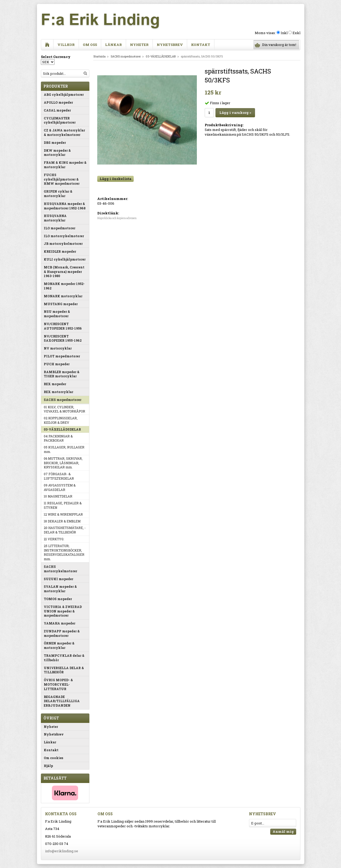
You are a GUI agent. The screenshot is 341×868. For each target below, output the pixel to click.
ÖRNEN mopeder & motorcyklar (59, 645)
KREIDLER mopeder (60, 251)
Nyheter (139, 45)
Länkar (113, 45)
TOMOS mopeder (58, 599)
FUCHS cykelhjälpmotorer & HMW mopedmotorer (62, 179)
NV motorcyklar (58, 348)
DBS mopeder (55, 142)
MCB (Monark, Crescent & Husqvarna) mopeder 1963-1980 (64, 272)
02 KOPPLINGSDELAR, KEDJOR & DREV (61, 420)
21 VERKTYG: (54, 539)
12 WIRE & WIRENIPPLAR (63, 514)
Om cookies (53, 758)
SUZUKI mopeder (58, 579)
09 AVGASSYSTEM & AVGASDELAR (60, 487)
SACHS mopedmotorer (63, 400)
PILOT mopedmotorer (62, 356)
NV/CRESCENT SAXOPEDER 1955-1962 (63, 338)
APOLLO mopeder (58, 102)
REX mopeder (55, 384)
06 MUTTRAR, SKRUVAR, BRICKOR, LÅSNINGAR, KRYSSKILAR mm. (63, 463)
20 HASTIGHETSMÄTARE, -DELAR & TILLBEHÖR (65, 530)
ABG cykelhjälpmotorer (64, 94)
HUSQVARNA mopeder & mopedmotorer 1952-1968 (65, 206)
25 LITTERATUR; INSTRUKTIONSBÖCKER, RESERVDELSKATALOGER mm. (64, 552)
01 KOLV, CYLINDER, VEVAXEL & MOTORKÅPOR (64, 409)
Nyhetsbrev (170, 45)
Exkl (296, 33)
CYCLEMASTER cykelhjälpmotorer (60, 120)
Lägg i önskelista (115, 179)
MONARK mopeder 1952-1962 (64, 286)
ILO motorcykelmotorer (64, 236)
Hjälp (48, 766)
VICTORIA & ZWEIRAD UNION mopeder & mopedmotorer (63, 611)
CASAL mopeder (57, 110)
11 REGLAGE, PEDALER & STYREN (63, 505)
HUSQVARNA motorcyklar (55, 218)
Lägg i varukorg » (235, 113)
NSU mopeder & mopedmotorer (57, 314)
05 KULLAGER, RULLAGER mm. (64, 449)
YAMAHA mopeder (59, 623)
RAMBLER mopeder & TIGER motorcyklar (62, 374)
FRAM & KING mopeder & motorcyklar (65, 165)
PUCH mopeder (57, 364)
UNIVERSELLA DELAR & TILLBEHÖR (64, 670)
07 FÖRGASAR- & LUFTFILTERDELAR (59, 476)
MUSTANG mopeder (61, 304)
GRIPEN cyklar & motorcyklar (58, 194)
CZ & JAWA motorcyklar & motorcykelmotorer (64, 132)
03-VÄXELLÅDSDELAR (62, 429)
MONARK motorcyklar (63, 296)
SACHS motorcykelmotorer (60, 569)
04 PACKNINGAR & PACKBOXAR (58, 438)
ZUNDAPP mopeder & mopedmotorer (62, 633)
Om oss (90, 45)
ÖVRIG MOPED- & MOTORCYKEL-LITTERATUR (58, 684)
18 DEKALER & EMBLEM (62, 521)
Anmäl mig (283, 832)
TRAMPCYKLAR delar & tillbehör (64, 658)
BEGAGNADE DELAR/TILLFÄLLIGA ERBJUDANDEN (62, 701)
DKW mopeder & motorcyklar (57, 153)
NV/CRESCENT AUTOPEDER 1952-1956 (63, 326)
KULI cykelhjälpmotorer (65, 259)
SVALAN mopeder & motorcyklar (60, 589)
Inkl (284, 33)
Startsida (99, 56)
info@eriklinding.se (62, 851)
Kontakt (201, 45)
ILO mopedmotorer (59, 228)
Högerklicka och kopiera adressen (117, 218)
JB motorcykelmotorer (63, 244)
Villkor (66, 45)
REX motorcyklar (58, 392)
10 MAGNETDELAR (58, 496)
